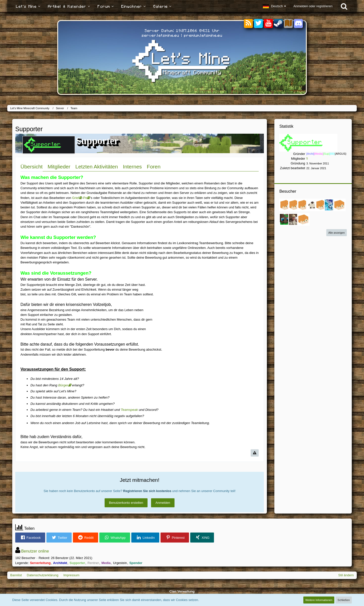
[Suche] (344, 6)
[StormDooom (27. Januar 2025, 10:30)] (339, 205)
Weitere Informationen (319, 600)
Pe (85, 198)
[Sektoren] (288, 24)
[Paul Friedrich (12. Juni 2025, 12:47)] (321, 205)
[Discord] (298, 23)
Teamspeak (129, 410)
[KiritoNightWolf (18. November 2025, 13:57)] (294, 205)
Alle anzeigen (337, 233)
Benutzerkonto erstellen (126, 503)
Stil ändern (346, 575)
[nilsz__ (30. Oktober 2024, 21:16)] (294, 219)
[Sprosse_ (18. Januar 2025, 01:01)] (285, 219)
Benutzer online (35, 551)
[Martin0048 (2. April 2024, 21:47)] (303, 219)
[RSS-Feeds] (248, 24)
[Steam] (278, 23)
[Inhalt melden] (255, 453)
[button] (274, 6)
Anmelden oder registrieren (313, 6)
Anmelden (163, 503)
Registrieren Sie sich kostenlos (147, 491)
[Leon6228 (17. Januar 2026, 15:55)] (285, 205)
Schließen (344, 600)
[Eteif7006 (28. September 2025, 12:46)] (303, 205)
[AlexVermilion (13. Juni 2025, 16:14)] (312, 205)
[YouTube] (268, 24)
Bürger (63, 385)
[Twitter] (258, 24)
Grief (76, 198)
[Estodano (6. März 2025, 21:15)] (330, 205)
